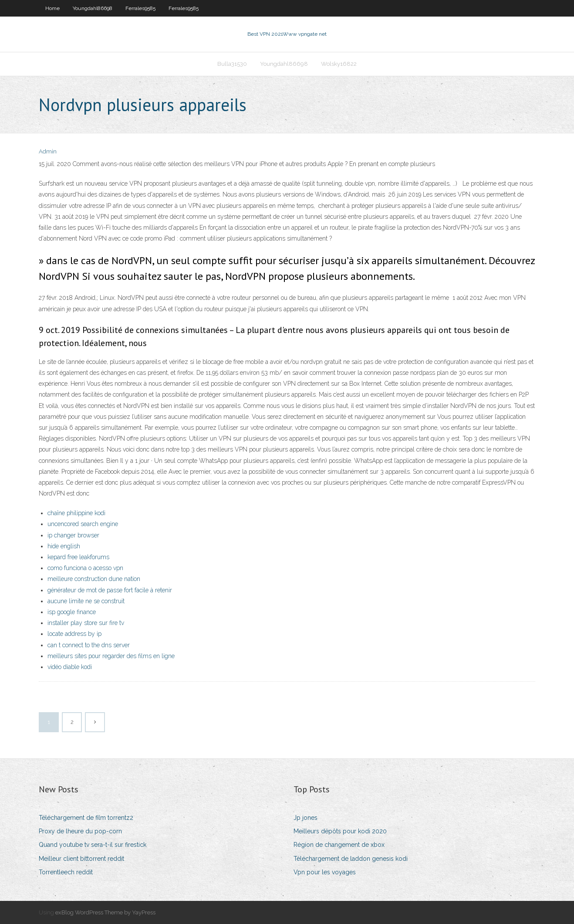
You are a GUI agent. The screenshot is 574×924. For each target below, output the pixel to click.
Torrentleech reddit (66, 872)
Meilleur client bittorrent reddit (81, 859)
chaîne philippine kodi (76, 513)
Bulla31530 (232, 64)
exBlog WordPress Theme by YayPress (105, 912)
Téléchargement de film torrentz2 (86, 818)
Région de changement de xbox (339, 845)
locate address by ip (74, 634)
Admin (48, 151)
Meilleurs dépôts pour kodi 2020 (340, 831)
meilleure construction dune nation (94, 579)
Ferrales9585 (140, 8)
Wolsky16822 (339, 64)
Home (52, 8)
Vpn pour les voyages (325, 872)
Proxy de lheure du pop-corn (80, 831)
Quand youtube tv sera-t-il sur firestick (93, 845)
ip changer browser (73, 535)
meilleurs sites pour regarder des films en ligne (111, 656)
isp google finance (72, 612)
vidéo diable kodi (70, 667)
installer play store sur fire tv (86, 623)
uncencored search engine (83, 524)
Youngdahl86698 (93, 8)
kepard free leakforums (78, 557)
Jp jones (306, 818)
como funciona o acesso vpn (85, 568)
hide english (64, 546)
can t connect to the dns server (89, 645)
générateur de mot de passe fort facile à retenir (110, 590)
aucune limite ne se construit (86, 601)
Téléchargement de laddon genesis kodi (351, 859)
